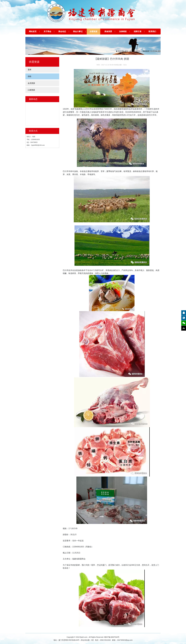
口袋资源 (31, 90)
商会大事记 (78, 31)
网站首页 (33, 31)
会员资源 (31, 83)
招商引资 (138, 31)
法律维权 (123, 31)
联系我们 (152, 31)
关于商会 (47, 31)
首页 (126, 51)
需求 (30, 70)
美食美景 (108, 31)
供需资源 (93, 31)
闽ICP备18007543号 (112, 637)
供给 (139, 51)
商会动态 (62, 31)
